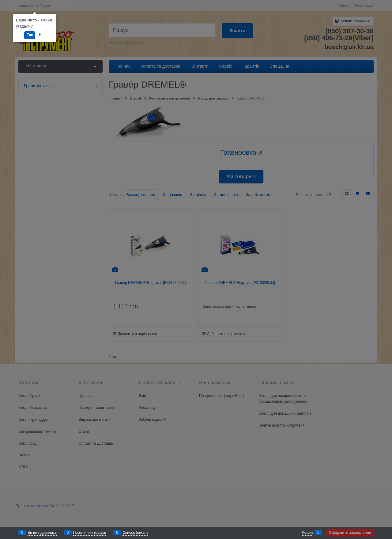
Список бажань (135, 533)
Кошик (308, 533)
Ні (41, 35)
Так (30, 35)
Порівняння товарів (90, 533)
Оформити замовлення (350, 533)
